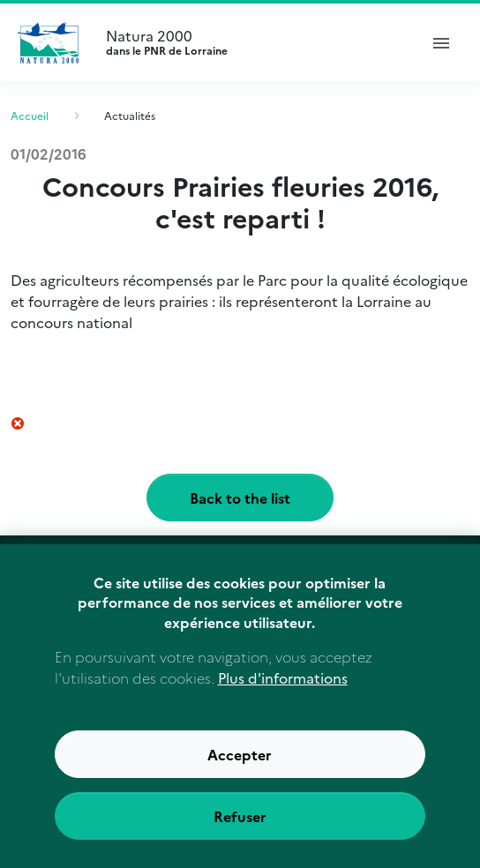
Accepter (240, 775)
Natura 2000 (254, 42)
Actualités (130, 115)
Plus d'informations (283, 699)
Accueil (30, 115)
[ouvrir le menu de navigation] (441, 42)
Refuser (240, 837)
